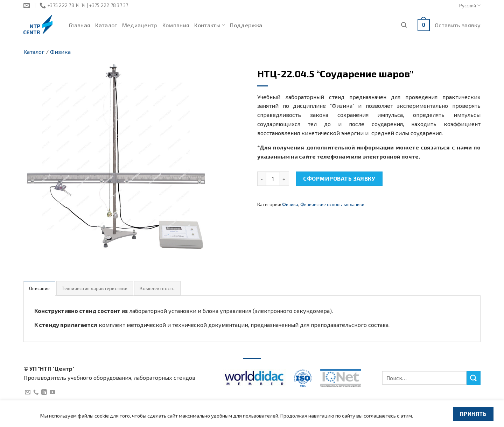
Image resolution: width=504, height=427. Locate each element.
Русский (470, 5)
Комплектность (157, 288)
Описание (39, 288)
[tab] (39, 288)
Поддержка (246, 25)
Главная (80, 25)
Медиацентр (140, 25)
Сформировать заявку (339, 178)
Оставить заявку (458, 25)
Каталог (106, 25)
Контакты (210, 25)
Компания (176, 25)
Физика (60, 52)
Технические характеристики (95, 288)
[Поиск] (404, 25)
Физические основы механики (332, 204)
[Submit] (474, 378)
